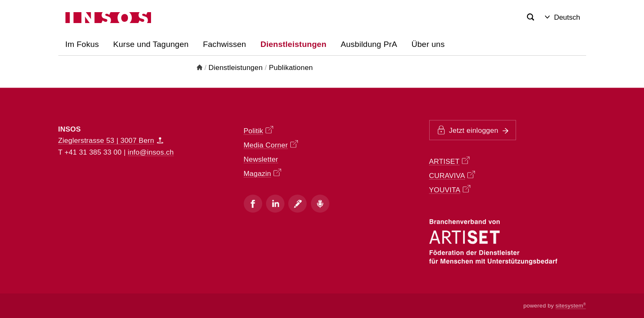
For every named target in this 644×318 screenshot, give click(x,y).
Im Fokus (82, 44)
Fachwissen (225, 44)
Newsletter (261, 159)
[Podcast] (320, 204)
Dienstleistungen (236, 68)
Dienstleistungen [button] (293, 44)
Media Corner (271, 144)
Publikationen (291, 68)
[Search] (531, 17)
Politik (258, 130)
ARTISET (450, 161)
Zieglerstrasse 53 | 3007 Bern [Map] (111, 141)
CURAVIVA (452, 175)
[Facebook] (253, 204)
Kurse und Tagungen (151, 44)
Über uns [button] (428, 44)
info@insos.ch (151, 152)
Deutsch (562, 17)
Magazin (262, 173)
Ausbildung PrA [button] (369, 44)
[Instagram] (275, 204)
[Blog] (297, 204)
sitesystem (571, 306)
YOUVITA (450, 190)
